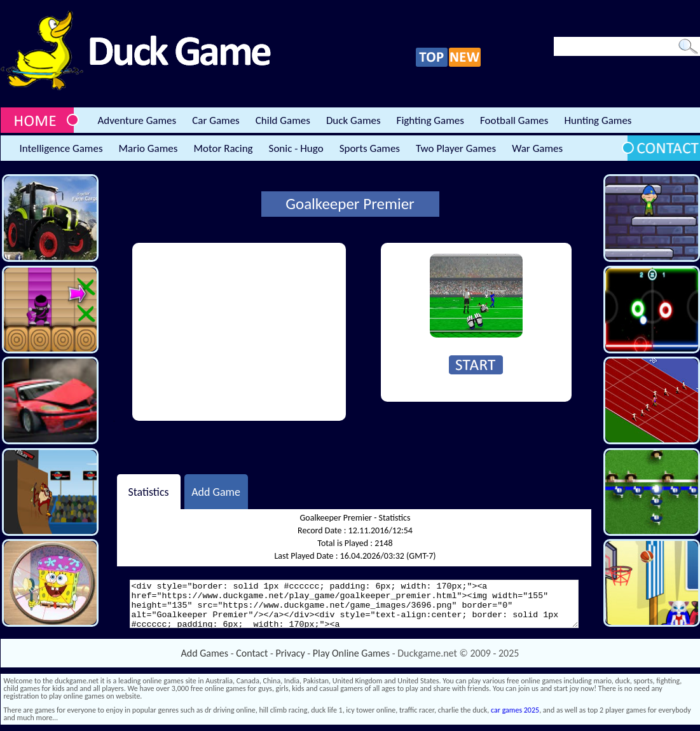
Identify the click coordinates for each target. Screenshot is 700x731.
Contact (252, 653)
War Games (537, 148)
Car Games (216, 120)
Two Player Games (456, 148)
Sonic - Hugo (296, 148)
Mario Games (148, 148)
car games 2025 (515, 710)
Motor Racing (223, 148)
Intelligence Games (61, 148)
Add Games (205, 653)
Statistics (148, 491)
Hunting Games (598, 120)
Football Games (514, 120)
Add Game (216, 491)
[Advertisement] (239, 332)
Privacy (291, 653)
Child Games (283, 120)
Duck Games (353, 120)
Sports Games (370, 148)
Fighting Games (430, 120)
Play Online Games (351, 653)
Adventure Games (137, 120)
